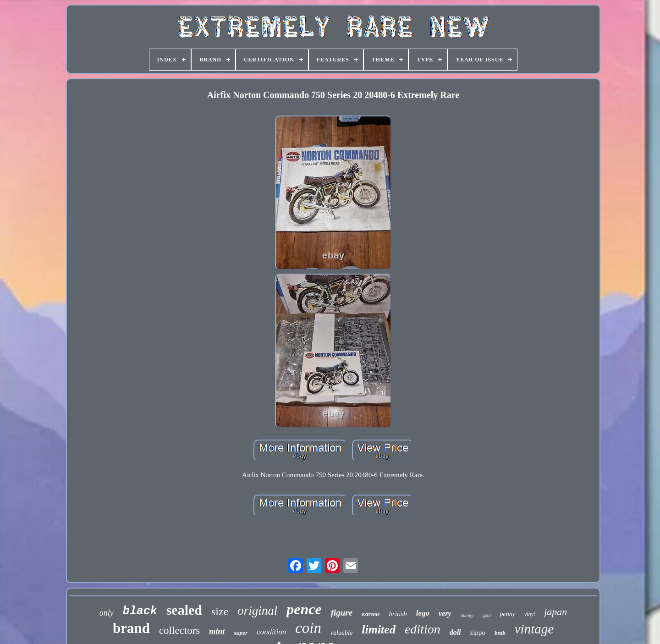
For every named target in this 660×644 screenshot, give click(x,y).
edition (423, 629)
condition (271, 632)
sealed (184, 610)
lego (423, 613)
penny (507, 614)
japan (555, 612)
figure (342, 613)
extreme (371, 614)
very (445, 614)
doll (455, 632)
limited (379, 630)
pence (304, 609)
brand (131, 628)
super (241, 633)
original (257, 611)
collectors (179, 630)
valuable (341, 633)
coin (308, 628)
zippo (478, 633)
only (107, 613)
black (140, 611)
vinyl (530, 614)
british (398, 614)
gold (487, 615)
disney (467, 615)
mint (217, 632)
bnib (500, 633)
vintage (534, 629)
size (220, 611)
